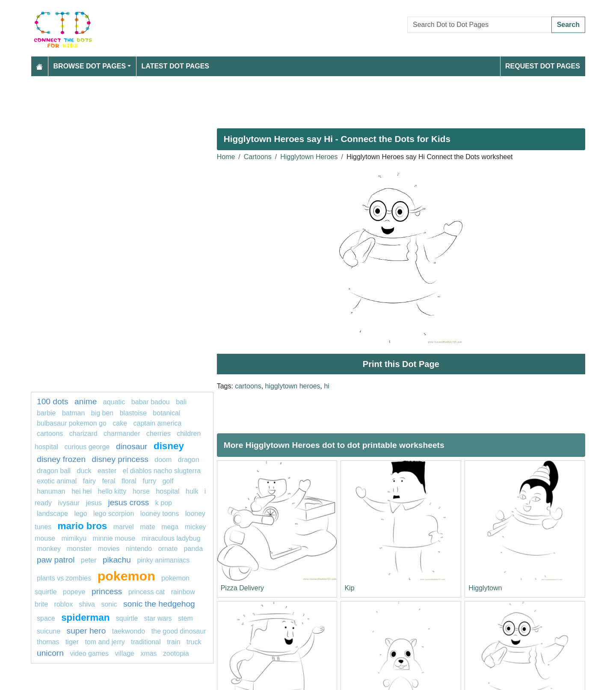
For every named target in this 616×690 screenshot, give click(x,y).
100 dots (53, 401)
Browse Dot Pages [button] (90, 66)
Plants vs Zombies (64, 578)
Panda (194, 549)
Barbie (46, 413)
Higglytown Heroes (309, 157)
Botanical (166, 413)
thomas (48, 642)
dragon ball (54, 471)
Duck (84, 471)
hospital (167, 491)
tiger (72, 642)
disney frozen (61, 459)
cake (120, 423)
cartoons (248, 386)
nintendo (139, 549)
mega (170, 527)
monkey (49, 549)
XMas (148, 653)
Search (568, 25)
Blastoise (133, 413)
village (125, 653)
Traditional (146, 642)
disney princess (120, 459)
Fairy (89, 481)
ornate (168, 549)
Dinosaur (132, 446)
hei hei (81, 491)
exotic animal (57, 481)
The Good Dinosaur (179, 631)
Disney (169, 446)
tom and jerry (105, 642)
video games (89, 653)
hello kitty (112, 491)
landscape (52, 514)
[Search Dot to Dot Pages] (480, 25)
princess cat (147, 592)
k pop (164, 503)
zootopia (176, 653)
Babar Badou (151, 402)
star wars (158, 618)
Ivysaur (69, 503)
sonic (109, 604)
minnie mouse (114, 538)
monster (79, 549)
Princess (107, 591)
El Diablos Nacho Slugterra (162, 471)
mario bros (83, 526)
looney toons (160, 514)
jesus (94, 503)
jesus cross (128, 502)
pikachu (117, 560)
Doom (163, 460)
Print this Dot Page (401, 364)
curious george (87, 447)
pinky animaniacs (164, 560)
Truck (194, 642)
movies (109, 549)
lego (80, 514)
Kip (349, 588)
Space (47, 618)
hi (326, 386)
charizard (83, 434)
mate (148, 527)
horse (141, 491)
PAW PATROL (56, 560)
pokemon (126, 576)
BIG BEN (102, 413)
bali (181, 402)
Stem (185, 618)
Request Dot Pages (543, 66)
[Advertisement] (287, 99)
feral (109, 481)
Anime (86, 401)
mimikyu (74, 538)
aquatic (114, 402)
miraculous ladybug (171, 538)
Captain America (157, 423)
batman (73, 413)
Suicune (49, 631)
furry (149, 481)
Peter (89, 560)
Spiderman (85, 617)
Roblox (64, 604)
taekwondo (129, 631)
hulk (192, 491)
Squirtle (128, 618)
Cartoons (258, 157)
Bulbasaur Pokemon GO (72, 423)
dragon (189, 460)
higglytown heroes (293, 386)
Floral (129, 481)
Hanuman (51, 491)
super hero (86, 631)
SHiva (87, 604)
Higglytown (485, 588)
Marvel (124, 527)
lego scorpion (114, 514)
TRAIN (173, 642)
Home (226, 157)
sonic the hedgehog (159, 604)
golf (168, 481)
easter (107, 471)
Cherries (158, 434)
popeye (74, 592)
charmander (122, 434)
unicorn (50, 653)
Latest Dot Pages (176, 66)
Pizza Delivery (242, 588)
